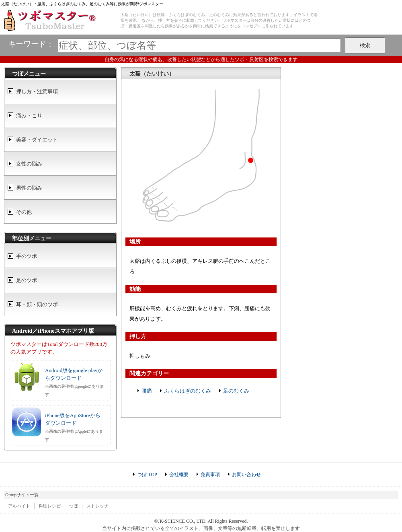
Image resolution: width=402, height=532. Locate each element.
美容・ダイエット (37, 140)
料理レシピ (50, 506)
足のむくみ (236, 391)
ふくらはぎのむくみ (188, 391)
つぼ (74, 506)
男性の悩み (29, 188)
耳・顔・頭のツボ (37, 304)
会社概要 (179, 475)
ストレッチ (97, 506)
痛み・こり (29, 116)
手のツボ (27, 256)
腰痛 (147, 391)
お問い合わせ (246, 475)
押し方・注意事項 (37, 91)
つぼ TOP (147, 475)
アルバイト (19, 506)
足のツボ (27, 280)
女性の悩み (29, 164)
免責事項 (210, 475)
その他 (24, 212)
